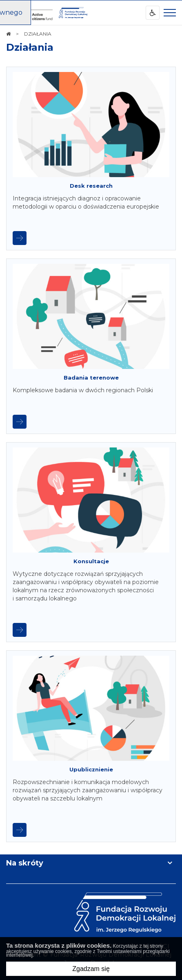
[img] (73, 13)
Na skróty (25, 863)
